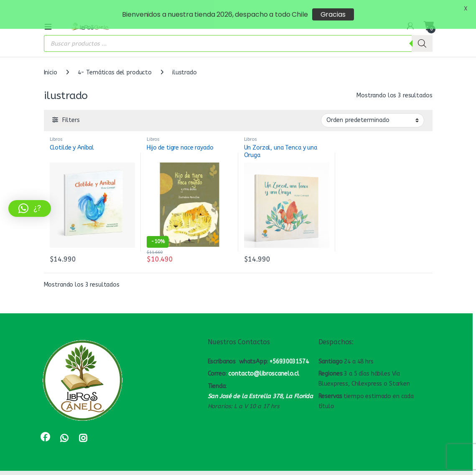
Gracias (333, 14)
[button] (30, 208)
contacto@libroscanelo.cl (264, 364)
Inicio (51, 63)
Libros (56, 130)
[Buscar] (422, 34)
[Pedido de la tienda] (373, 111)
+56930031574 (289, 352)
